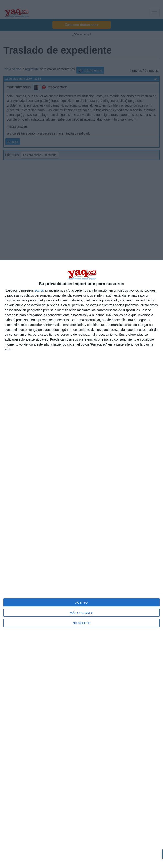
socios (39, 290)
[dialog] (81, 564)
